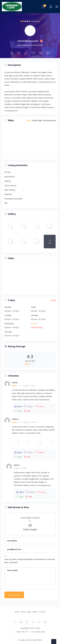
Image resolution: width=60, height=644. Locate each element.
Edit (27, 411)
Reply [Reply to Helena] (18, 457)
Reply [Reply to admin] (18, 411)
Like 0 (18, 406)
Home (17, 612)
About (35, 612)
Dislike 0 (29, 406)
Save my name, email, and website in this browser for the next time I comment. (30, 561)
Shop (23, 612)
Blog (29, 612)
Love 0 (40, 406)
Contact (42, 612)
